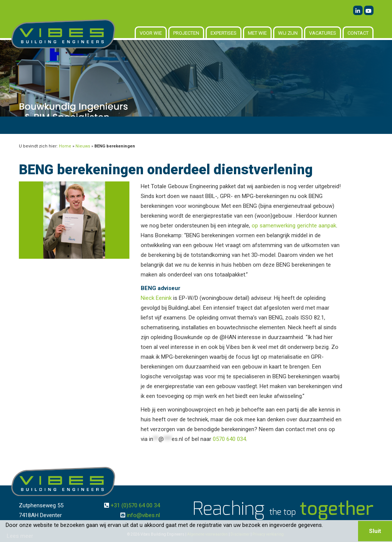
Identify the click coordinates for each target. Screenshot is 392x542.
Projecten (186, 33)
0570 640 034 (229, 439)
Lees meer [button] (20, 536)
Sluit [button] (375, 531)
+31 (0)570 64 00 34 (135, 505)
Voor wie (151, 33)
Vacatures (323, 33)
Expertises (224, 33)
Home (65, 146)
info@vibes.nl (143, 515)
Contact (358, 33)
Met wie (257, 33)
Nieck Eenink (156, 298)
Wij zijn (288, 33)
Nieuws (83, 146)
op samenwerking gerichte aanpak (294, 226)
